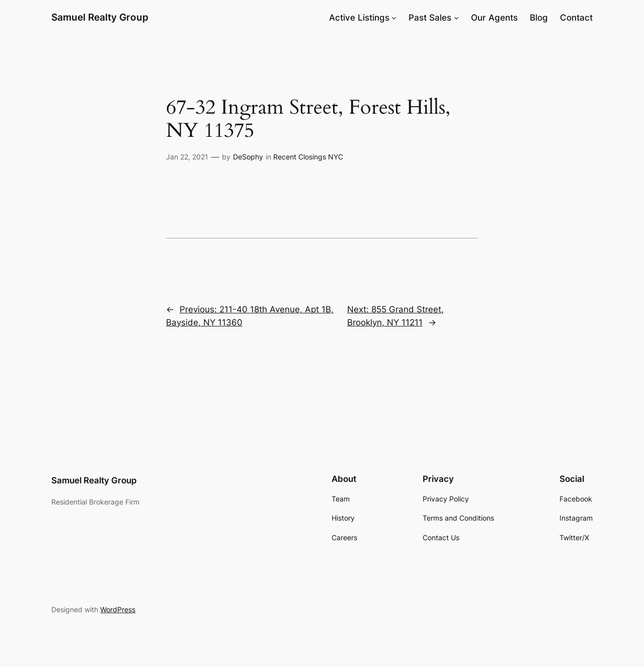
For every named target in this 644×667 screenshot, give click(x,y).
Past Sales (430, 18)
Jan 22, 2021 (187, 157)
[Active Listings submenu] (394, 18)
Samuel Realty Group (100, 17)
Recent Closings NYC (308, 157)
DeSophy (248, 157)
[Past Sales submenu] (456, 18)
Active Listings (359, 18)
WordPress (118, 609)
